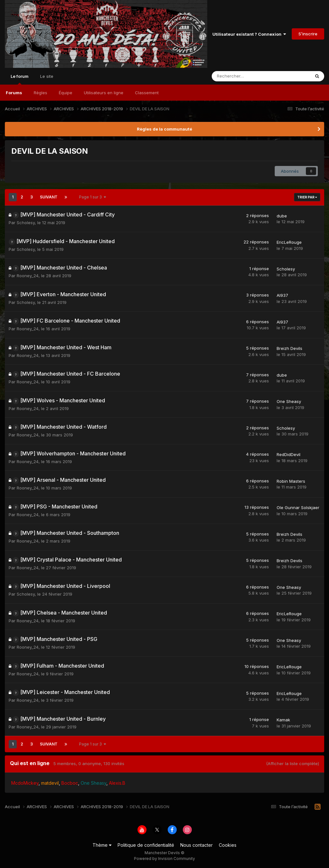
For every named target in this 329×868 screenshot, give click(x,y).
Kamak (283, 720)
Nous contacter (196, 845)
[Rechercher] (246, 76)
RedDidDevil (289, 454)
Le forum (20, 79)
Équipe (66, 93)
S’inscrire (308, 34)
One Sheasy (289, 401)
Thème (102, 845)
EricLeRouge (289, 242)
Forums (14, 93)
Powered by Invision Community (164, 859)
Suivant (49, 197)
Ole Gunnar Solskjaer (298, 507)
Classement (147, 93)
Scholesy (26, 223)
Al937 (282, 295)
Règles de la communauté (164, 129)
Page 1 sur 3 (93, 197)
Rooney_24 (28, 276)
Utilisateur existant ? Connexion (249, 34)
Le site (47, 76)
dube (282, 216)
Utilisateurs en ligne (104, 93)
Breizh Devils (289, 348)
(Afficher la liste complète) (293, 763)
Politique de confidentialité (146, 845)
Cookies (228, 845)
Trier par (307, 197)
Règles (40, 93)
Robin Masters (291, 481)
